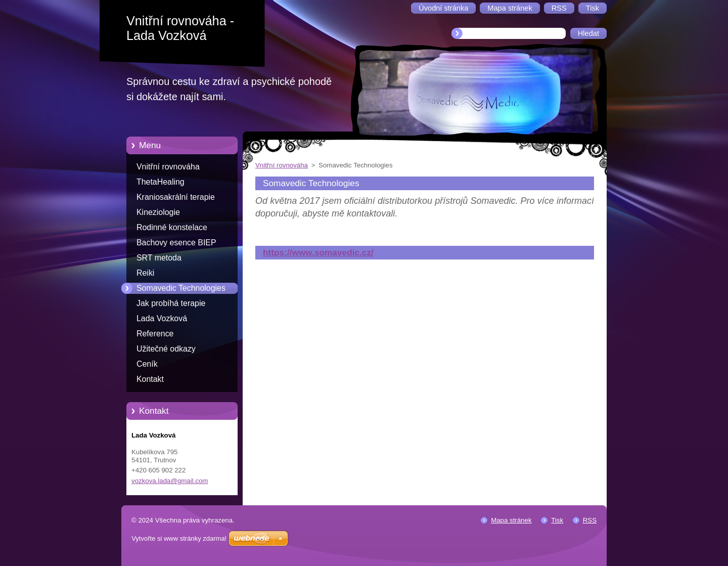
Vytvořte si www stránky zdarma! (179, 538)
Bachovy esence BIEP (176, 243)
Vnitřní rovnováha (168, 167)
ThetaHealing (161, 182)
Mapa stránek (511, 520)
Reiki (145, 273)
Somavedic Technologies (181, 288)
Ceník (147, 364)
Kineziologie (158, 212)
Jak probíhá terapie (171, 303)
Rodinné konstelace (172, 227)
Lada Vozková (162, 318)
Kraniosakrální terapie (176, 197)
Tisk (557, 520)
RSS (590, 520)
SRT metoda (159, 258)
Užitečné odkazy (166, 349)
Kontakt (150, 379)
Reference (155, 334)
